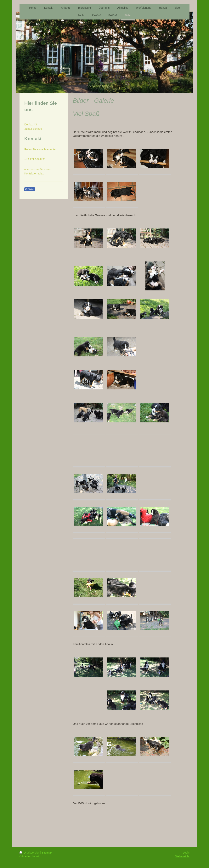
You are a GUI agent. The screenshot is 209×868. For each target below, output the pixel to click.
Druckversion (30, 853)
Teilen (30, 190)
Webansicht (182, 856)
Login (186, 853)
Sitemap (47, 853)
